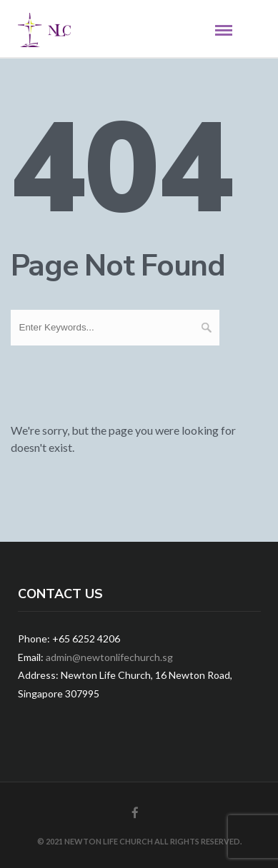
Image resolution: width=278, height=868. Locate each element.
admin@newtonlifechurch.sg (109, 657)
